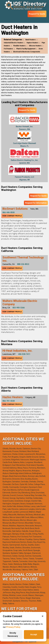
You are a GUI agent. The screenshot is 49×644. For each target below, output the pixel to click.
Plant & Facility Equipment (26, 49)
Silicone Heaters (35, 46)
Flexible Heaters (19, 46)
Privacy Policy (13, 627)
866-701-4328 (8, 401)
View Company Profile (12, 216)
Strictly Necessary (13, 635)
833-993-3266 (19, 308)
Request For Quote (37, 14)
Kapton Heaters (33, 43)
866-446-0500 (8, 212)
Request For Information (36, 203)
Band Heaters (31, 40)
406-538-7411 (24, 354)
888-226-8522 (23, 264)
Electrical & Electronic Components (27, 52)
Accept (34, 635)
